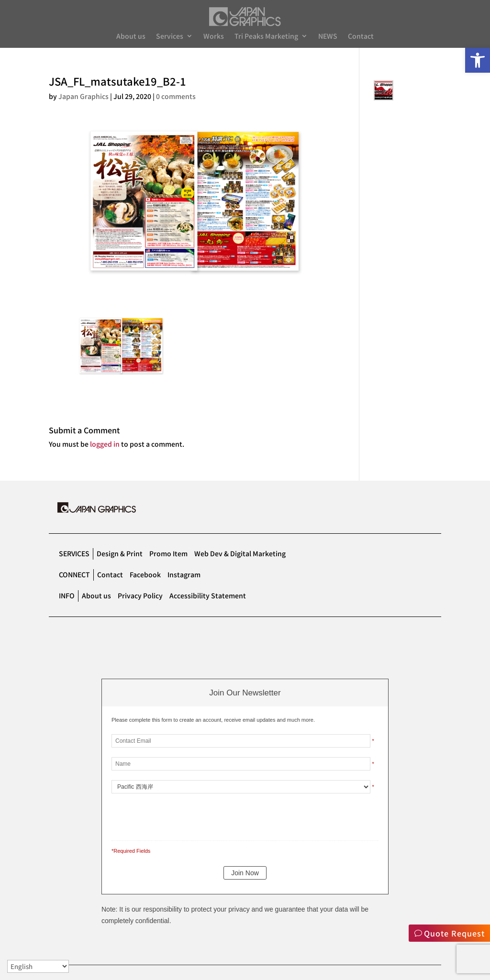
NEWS (328, 37)
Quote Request (454, 933)
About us (131, 37)
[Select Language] (38, 966)
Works (214, 37)
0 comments (176, 96)
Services (170, 37)
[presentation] (177, 815)
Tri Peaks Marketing (266, 37)
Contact (361, 37)
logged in (105, 444)
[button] (478, 60)
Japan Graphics (84, 96)
